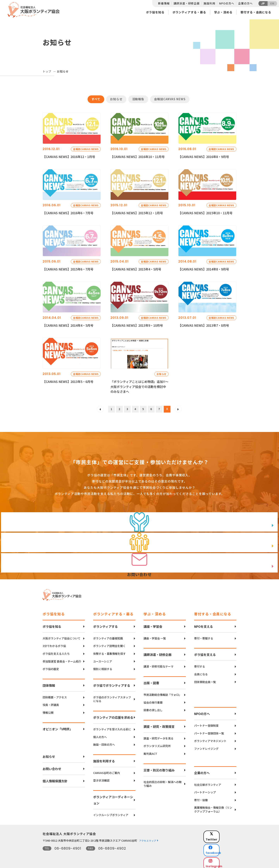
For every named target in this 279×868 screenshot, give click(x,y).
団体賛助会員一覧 (205, 680)
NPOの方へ (227, 3)
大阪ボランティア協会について (62, 636)
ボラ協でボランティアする (112, 683)
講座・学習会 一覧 (155, 636)
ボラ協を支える (205, 653)
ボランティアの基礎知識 (108, 636)
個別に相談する (103, 667)
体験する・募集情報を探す (109, 652)
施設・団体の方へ (104, 742)
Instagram (223, 852)
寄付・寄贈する (204, 636)
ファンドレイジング (206, 747)
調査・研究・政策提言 (159, 724)
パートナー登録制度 (206, 723)
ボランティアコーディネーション (113, 798)
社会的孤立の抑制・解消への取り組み (163, 782)
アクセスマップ (148, 838)
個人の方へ (100, 735)
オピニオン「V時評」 (58, 727)
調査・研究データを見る (158, 736)
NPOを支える (204, 624)
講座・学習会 (153, 624)
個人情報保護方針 (55, 779)
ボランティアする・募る (189, 12)
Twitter (223, 832)
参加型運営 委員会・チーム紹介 (62, 659)
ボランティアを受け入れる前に (112, 727)
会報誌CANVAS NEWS (170, 99)
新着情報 (164, 3)
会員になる (201, 672)
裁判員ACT (150, 752)
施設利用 (209, 3)
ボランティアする (105, 624)
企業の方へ (245, 3)
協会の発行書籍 (153, 700)
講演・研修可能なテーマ (158, 665)
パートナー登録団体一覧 (209, 731)
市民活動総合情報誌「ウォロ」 (163, 693)
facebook (223, 842)
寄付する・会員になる (256, 12)
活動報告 (138, 99)
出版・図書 (151, 681)
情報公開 (48, 710)
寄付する (200, 665)
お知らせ (116, 99)
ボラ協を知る (155, 12)
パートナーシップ (205, 790)
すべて (96, 99)
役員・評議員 (51, 703)
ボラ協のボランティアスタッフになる (112, 697)
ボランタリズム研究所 (157, 744)
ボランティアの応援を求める (113, 715)
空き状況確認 (101, 778)
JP (263, 3)
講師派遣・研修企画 (187, 3)
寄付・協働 (201, 798)
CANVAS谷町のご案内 (107, 771)
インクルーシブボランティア (111, 813)
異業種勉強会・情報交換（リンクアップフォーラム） (213, 807)
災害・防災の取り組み (159, 768)
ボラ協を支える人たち (56, 652)
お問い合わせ (52, 767)
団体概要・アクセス (55, 695)
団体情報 (49, 683)
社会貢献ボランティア (208, 783)
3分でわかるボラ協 (54, 644)
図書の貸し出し (153, 708)
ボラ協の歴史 (51, 667)
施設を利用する (104, 759)
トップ (47, 71)
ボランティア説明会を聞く (109, 644)
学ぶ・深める (223, 12)
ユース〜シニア (103, 659)
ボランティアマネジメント (210, 739)
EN (272, 3)
